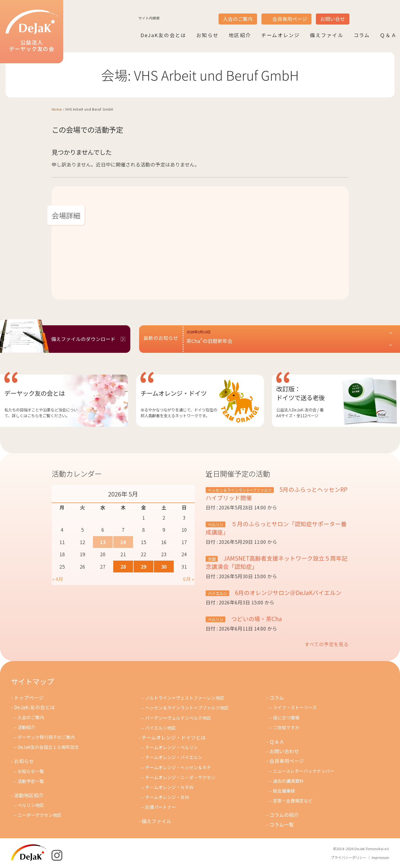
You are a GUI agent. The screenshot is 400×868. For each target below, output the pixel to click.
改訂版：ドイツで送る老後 (300, 393)
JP (357, 14)
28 (123, 567)
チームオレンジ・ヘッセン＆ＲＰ (178, 767)
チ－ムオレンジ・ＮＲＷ (169, 787)
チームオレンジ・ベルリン (172, 747)
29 (144, 567)
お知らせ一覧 (31, 771)
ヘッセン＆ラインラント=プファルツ (240, 490)
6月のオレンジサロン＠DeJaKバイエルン (288, 593)
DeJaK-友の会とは (35, 707)
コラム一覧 (282, 824)
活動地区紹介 (29, 795)
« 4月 (58, 579)
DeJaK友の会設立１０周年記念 (48, 747)
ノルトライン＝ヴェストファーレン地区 (185, 698)
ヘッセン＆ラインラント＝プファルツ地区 (187, 708)
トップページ (29, 698)
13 (103, 542)
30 (164, 567)
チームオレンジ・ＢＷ (167, 797)
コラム (362, 35)
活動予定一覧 (31, 781)
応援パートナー (161, 807)
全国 (212, 559)
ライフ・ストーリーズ (295, 707)
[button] (290, 339)
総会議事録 (284, 791)
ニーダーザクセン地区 (40, 815)
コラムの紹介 (284, 815)
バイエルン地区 (161, 728)
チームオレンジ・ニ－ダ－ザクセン (180, 777)
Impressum (380, 857)
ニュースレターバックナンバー (304, 771)
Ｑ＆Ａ (388, 35)
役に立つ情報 (286, 718)
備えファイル (326, 35)
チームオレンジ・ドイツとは (174, 737)
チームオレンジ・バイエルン (174, 757)
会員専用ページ (290, 19)
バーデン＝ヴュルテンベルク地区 (178, 718)
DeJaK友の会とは (163, 35)
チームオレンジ (281, 35)
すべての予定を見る (327, 644)
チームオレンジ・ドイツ (174, 393)
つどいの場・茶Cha (256, 619)
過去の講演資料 (288, 781)
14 (123, 542)
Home (57, 109)
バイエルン (217, 593)
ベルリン (216, 524)
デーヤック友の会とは (35, 393)
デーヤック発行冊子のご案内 (46, 737)
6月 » (189, 579)
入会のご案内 (238, 19)
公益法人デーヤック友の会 (32, 31)
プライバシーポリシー (349, 857)
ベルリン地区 (31, 805)
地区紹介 (240, 35)
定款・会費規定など (293, 801)
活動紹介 (26, 727)
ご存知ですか (286, 728)
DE (377, 14)
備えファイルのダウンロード (83, 339)
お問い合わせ (284, 751)
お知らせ (207, 35)
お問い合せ (333, 19)
